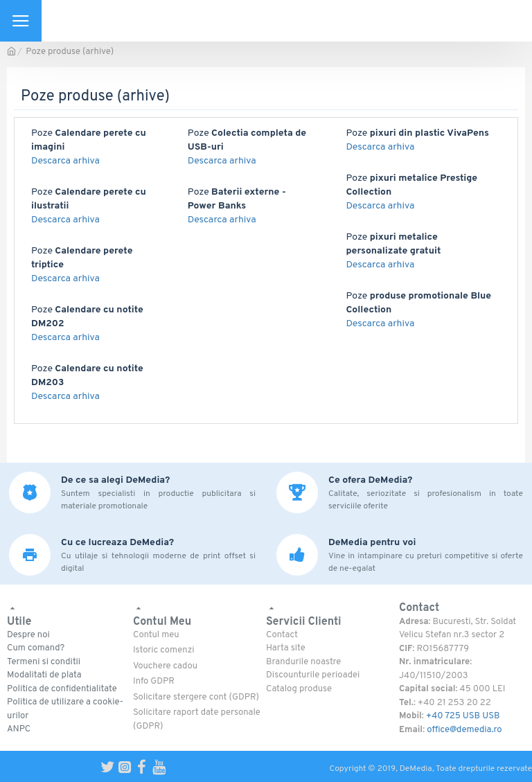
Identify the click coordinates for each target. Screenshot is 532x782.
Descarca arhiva (65, 161)
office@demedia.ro (464, 730)
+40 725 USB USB (463, 716)
